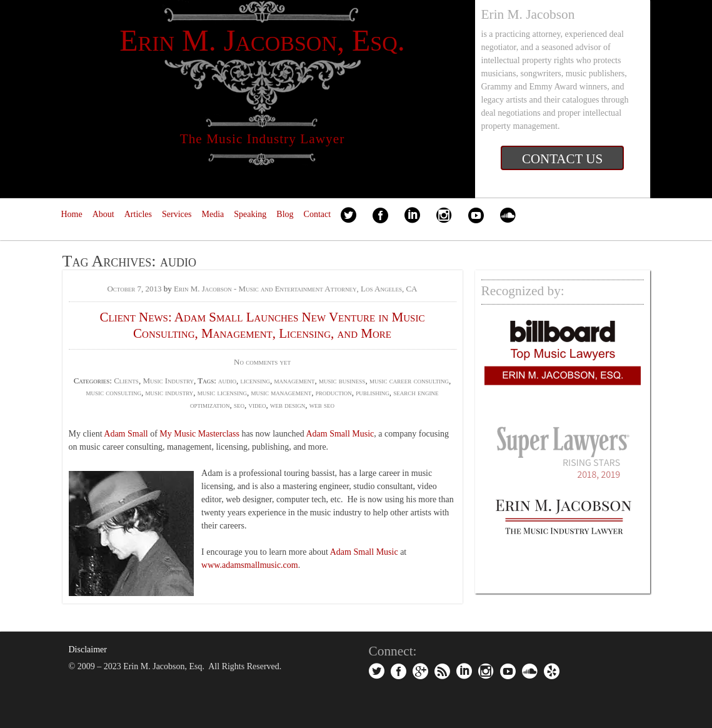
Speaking (250, 214)
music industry (169, 392)
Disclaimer (88, 650)
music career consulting (409, 381)
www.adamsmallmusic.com (250, 565)
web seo (322, 405)
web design (288, 405)
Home (72, 214)
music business (342, 381)
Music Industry (168, 381)
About (103, 214)
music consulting (113, 392)
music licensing (222, 392)
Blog (285, 214)
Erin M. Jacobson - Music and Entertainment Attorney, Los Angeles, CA (296, 289)
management (295, 381)
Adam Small (126, 434)
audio (227, 381)
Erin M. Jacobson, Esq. (262, 40)
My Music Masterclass (199, 434)
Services (177, 214)
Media (213, 214)
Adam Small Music (340, 434)
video (258, 405)
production (334, 392)
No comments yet (262, 362)
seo (239, 405)
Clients (126, 381)
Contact (318, 214)
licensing (256, 381)
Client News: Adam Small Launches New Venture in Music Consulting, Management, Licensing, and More (263, 325)
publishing (373, 392)
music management (281, 392)
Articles (138, 214)
